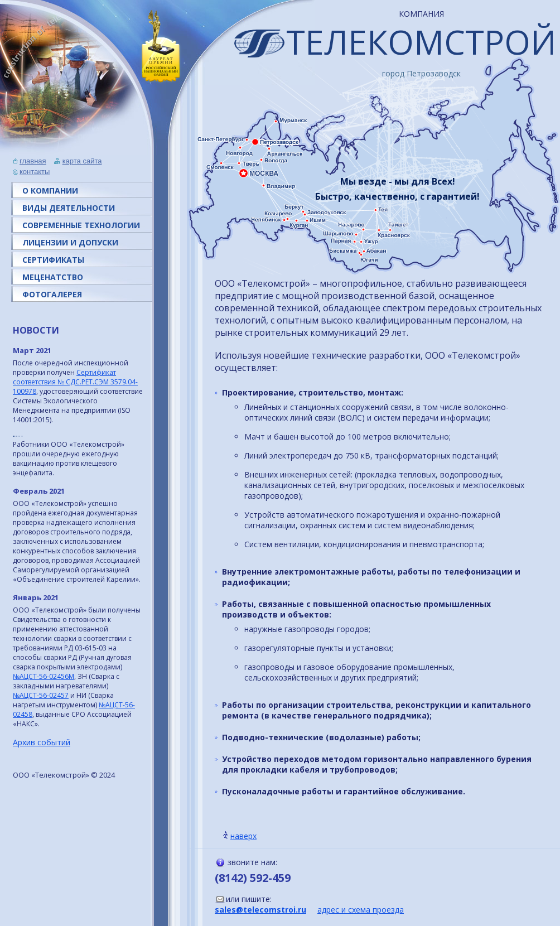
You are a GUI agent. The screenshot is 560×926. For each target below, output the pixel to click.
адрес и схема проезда (361, 910)
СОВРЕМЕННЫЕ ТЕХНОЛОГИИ (81, 225)
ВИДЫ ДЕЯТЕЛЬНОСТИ (69, 208)
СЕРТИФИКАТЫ (53, 260)
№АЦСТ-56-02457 (41, 695)
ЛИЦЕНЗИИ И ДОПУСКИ (70, 242)
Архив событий (42, 742)
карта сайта (82, 161)
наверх (243, 836)
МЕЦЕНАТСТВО (53, 277)
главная (33, 161)
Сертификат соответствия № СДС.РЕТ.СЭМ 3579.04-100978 (75, 382)
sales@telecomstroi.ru (260, 910)
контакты (35, 172)
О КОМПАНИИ (50, 190)
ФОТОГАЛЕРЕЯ (52, 294)
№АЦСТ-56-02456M (44, 676)
